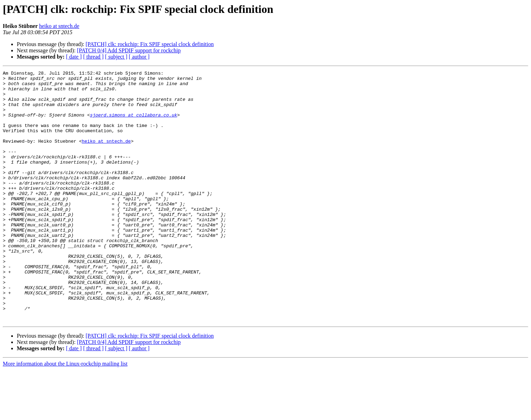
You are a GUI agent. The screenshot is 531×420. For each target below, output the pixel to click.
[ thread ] (93, 57)
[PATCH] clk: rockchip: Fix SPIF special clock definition (150, 44)
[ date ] (74, 57)
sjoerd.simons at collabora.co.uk (134, 124)
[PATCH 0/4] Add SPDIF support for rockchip (129, 50)
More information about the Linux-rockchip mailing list (65, 414)
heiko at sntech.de (59, 26)
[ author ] (139, 57)
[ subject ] (116, 57)
